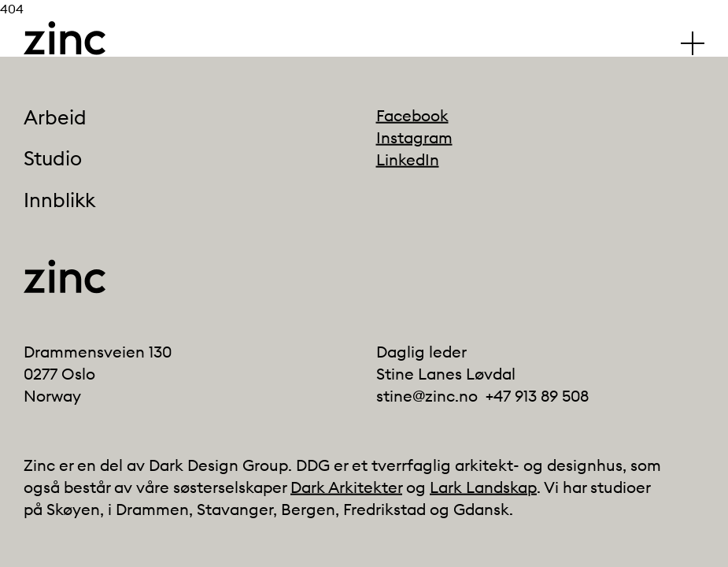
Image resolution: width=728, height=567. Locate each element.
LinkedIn (408, 159)
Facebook (412, 115)
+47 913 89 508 (537, 396)
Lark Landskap (483, 487)
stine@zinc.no (427, 396)
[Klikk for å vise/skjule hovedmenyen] (693, 43)
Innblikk (59, 200)
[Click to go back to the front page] (65, 38)
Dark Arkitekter (346, 487)
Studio (53, 159)
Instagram (414, 137)
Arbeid (55, 117)
